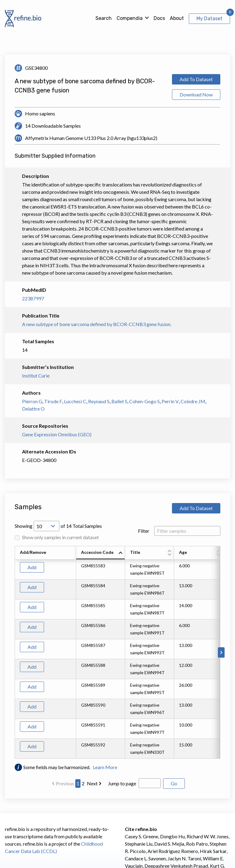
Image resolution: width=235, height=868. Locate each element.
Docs (159, 18)
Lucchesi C (75, 401)
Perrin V (170, 401)
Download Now (196, 94)
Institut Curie (36, 376)
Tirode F (53, 401)
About (177, 18)
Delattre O (33, 409)
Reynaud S (99, 401)
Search (104, 18)
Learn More (105, 767)
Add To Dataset (196, 79)
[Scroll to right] (221, 652)
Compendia (130, 18)
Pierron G (32, 401)
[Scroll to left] (14, 652)
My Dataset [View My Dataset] (209, 19)
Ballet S (119, 401)
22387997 (33, 298)
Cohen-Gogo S (144, 401)
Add (32, 567)
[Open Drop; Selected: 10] (47, 526)
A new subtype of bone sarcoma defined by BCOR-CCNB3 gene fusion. (97, 324)
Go (174, 783)
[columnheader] (101, 553)
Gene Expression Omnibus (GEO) (57, 434)
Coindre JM (193, 401)
